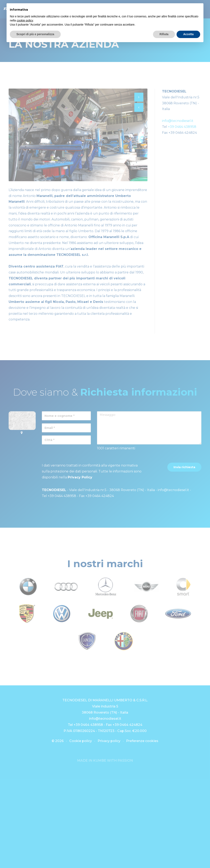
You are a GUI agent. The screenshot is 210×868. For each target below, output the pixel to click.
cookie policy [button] (25, 20)
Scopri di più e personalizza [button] (35, 34)
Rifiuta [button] (164, 34)
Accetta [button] (188, 34)
